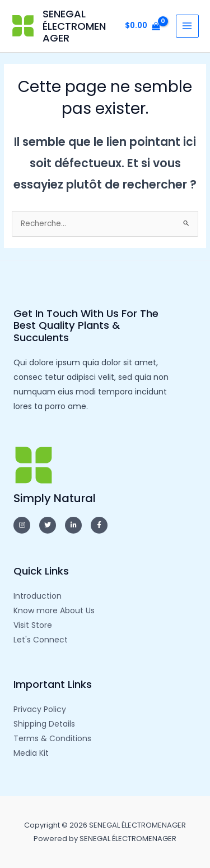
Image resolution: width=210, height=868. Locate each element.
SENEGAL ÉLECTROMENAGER (74, 26)
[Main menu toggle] (187, 26)
